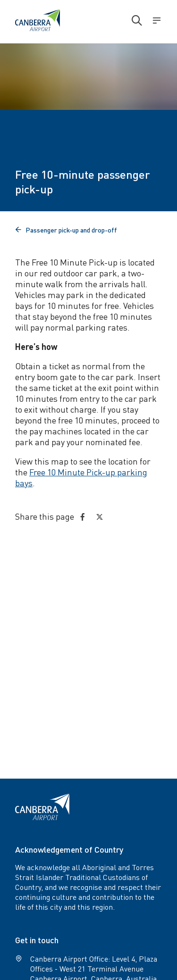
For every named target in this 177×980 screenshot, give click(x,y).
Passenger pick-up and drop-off (66, 230)
